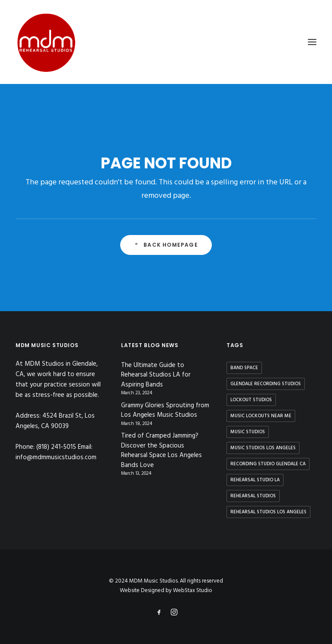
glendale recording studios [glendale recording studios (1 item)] (266, 384)
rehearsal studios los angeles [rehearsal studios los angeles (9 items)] (268, 512)
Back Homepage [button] (166, 245)
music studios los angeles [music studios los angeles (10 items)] (263, 448)
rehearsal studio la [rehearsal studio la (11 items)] (255, 480)
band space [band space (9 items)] (244, 368)
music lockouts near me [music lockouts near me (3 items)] (261, 416)
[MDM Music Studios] (46, 42)
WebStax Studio (193, 591)
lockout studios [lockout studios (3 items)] (251, 400)
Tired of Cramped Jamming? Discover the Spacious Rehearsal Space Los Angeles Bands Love (161, 451)
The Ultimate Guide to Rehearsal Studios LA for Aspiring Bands (156, 375)
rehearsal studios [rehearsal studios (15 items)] (253, 496)
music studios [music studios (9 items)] (248, 432)
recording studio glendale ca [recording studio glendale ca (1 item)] (268, 464)
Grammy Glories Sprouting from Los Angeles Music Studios (165, 411)
